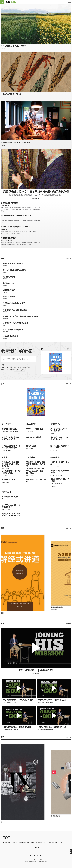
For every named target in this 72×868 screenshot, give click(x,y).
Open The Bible (13, 431)
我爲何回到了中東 (9, 479)
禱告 (18, 370)
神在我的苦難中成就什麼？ (13, 330)
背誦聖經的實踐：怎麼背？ (13, 264)
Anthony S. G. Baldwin (57, 475)
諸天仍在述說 (31, 446)
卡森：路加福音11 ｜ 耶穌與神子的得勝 (18, 700)
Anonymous (5, 482)
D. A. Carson (36, 673)
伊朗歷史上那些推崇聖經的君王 (60, 472)
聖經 (20, 368)
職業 (3, 370)
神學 (29, 368)
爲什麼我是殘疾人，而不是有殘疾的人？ (16, 216)
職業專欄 (12, 370)
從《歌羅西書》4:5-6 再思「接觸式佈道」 (16, 143)
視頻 (3, 623)
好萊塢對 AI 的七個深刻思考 (36, 480)
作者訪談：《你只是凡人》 (10, 498)
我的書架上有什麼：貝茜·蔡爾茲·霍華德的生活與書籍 (36, 464)
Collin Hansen (6, 501)
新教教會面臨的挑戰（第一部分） (60, 480)
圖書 (3, 528)
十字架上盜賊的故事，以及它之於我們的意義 (11, 447)
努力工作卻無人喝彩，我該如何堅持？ (11, 506)
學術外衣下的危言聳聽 (9, 203)
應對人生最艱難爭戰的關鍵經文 (15, 270)
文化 (7, 370)
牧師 (22, 370)
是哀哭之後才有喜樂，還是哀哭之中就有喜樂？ (21, 316)
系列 (3, 737)
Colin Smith (5, 431)
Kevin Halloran (6, 450)
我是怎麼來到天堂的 (9, 429)
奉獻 (41, 859)
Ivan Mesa (29, 469)
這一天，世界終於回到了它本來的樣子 (15, 227)
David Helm (50, 610)
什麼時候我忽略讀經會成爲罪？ (15, 303)
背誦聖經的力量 (9, 283)
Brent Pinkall (5, 205)
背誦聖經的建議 (9, 277)
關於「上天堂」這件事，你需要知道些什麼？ (11, 438)
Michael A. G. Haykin (7, 240)
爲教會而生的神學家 (8, 238)
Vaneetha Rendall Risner (11, 703)
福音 (3, 368)
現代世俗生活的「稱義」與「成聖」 (35, 472)
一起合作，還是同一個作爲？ (12, 94)
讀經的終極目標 (9, 297)
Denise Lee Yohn (7, 510)
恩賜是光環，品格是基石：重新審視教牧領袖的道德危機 (36, 192)
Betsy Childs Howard (39, 469)
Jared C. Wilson (55, 484)
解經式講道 (52, 608)
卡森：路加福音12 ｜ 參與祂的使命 (36, 670)
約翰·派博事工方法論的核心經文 (15, 310)
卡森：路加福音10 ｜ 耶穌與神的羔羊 (52, 700)
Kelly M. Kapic (15, 501)
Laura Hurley (6, 518)
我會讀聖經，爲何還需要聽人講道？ (16, 323)
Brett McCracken (31, 484)
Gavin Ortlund (62, 485)
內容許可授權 (35, 859)
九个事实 (51, 817)
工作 (7, 368)
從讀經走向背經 (9, 290)
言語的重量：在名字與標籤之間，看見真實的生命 (11, 515)
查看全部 (68, 258)
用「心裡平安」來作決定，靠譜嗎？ (14, 46)
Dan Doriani (36, 198)
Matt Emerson (5, 97)
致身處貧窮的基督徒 (10, 336)
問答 (3, 258)
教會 (11, 368)
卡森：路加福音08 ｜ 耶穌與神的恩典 (52, 727)
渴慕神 (24, 368)
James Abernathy (6, 218)
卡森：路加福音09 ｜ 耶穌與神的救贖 (17, 727)
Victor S (3, 49)
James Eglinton (31, 476)
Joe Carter (4, 229)
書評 (15, 368)
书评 (42, 349)
